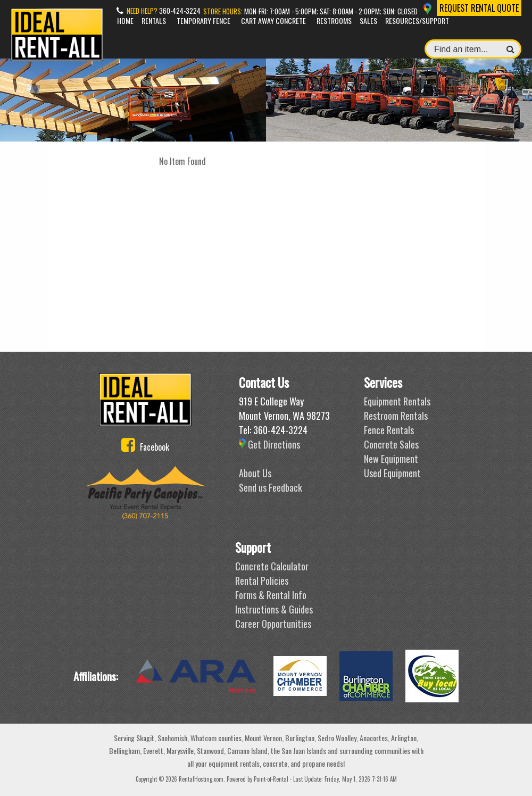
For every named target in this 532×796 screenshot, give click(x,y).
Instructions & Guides (274, 609)
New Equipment (391, 459)
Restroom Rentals (396, 416)
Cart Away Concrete (273, 20)
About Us (255, 473)
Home (125, 20)
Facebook (145, 447)
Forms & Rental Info (271, 595)
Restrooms (334, 20)
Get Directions (269, 444)
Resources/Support (417, 20)
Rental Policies (262, 581)
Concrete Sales (391, 444)
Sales (368, 20)
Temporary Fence (203, 20)
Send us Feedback (271, 487)
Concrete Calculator (272, 566)
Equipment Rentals (397, 401)
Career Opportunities (273, 624)
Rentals (154, 20)
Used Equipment (392, 473)
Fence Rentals (389, 430)
